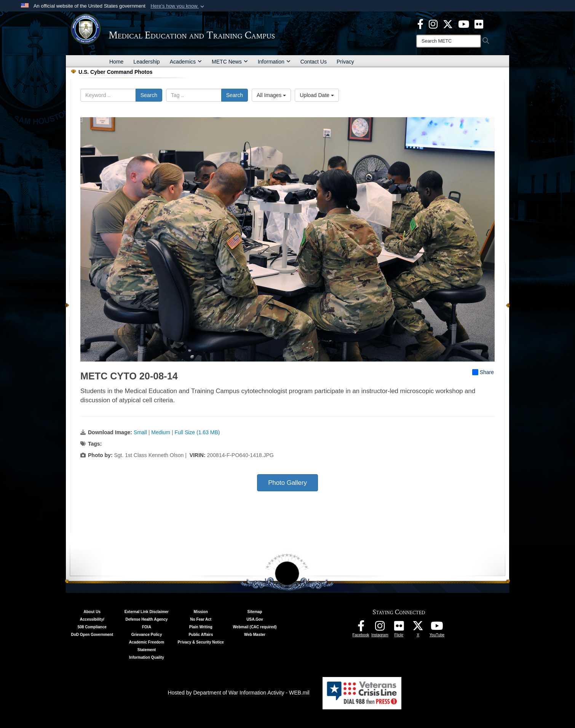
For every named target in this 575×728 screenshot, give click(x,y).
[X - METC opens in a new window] (448, 24)
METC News (230, 62)
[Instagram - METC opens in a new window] (433, 24)
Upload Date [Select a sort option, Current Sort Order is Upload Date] (317, 95)
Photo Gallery (287, 483)
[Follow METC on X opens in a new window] (418, 628)
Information (274, 62)
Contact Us (314, 62)
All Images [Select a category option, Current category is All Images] (271, 95)
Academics (186, 62)
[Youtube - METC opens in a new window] (464, 24)
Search (149, 95)
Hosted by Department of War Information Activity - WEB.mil (239, 693)
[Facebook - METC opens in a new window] (420, 24)
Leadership (146, 62)
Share (483, 372)
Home (116, 62)
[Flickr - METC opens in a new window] (479, 24)
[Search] (449, 41)
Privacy (345, 62)
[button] (178, 6)
